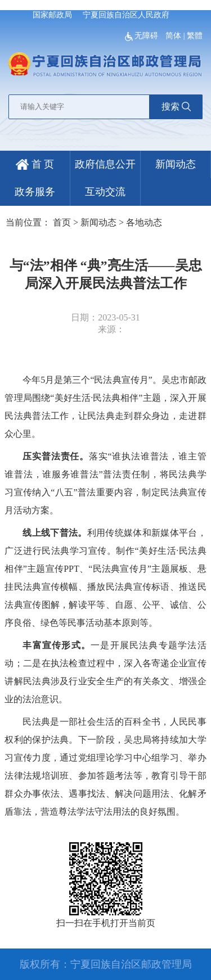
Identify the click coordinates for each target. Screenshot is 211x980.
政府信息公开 (105, 164)
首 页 (35, 164)
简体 (173, 36)
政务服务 (35, 192)
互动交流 (105, 192)
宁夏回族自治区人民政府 (126, 15)
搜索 (176, 107)
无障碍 (143, 36)
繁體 (195, 36)
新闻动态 (176, 164)
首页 (62, 222)
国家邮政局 (52, 15)
